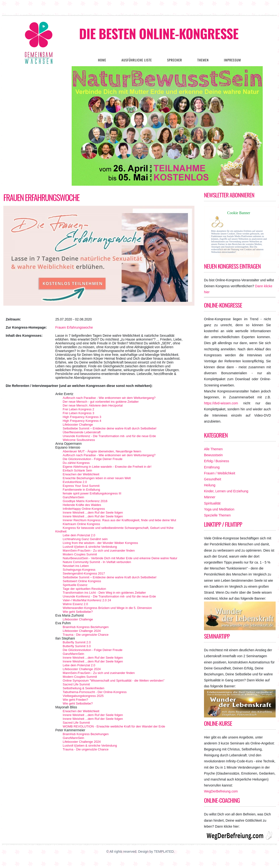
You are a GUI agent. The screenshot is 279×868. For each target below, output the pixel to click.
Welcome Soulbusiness (79, 440)
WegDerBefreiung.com (221, 791)
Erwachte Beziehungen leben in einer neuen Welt (97, 478)
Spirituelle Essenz (75, 585)
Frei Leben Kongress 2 (79, 409)
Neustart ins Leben (76, 566)
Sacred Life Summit (76, 684)
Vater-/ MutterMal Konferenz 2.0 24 (87, 600)
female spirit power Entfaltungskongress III (92, 493)
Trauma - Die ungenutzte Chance (86, 635)
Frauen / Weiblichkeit (220, 473)
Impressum (232, 60)
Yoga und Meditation (219, 509)
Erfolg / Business (217, 461)
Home (102, 60)
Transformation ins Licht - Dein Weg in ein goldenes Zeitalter (104, 593)
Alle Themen (213, 449)
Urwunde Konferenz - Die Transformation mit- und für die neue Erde (109, 436)
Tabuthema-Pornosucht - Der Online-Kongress (95, 692)
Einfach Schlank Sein (78, 470)
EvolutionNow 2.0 (75, 482)
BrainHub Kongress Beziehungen (86, 627)
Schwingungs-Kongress (79, 570)
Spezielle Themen (217, 515)
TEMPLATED (164, 852)
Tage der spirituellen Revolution (84, 589)
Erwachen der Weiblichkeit (81, 474)
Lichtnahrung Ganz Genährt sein (85, 539)
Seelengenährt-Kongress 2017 (84, 573)
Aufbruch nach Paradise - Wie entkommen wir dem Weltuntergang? (109, 398)
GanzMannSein (74, 497)
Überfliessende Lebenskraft (82, 432)
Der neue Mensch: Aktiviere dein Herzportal (93, 405)
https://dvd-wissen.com (221, 403)
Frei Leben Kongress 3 (79, 413)
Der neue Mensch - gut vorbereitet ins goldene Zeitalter (101, 402)
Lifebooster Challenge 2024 (82, 631)
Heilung (210, 485)
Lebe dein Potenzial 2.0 (79, 535)
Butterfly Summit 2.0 (77, 642)
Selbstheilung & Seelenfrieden (84, 688)
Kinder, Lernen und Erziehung (226, 491)
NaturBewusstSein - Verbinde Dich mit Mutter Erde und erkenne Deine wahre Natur (120, 558)
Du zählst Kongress (76, 463)
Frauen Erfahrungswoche (41, 197)
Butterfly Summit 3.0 (77, 646)
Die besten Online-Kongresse (159, 33)
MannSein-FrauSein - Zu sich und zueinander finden (99, 551)
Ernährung (212, 467)
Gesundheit (213, 479)
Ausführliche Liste (137, 60)
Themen (203, 60)
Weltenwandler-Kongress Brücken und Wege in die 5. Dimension (107, 608)
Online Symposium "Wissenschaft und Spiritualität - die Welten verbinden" (114, 681)
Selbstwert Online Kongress (82, 581)
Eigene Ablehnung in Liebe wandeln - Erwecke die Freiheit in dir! (107, 467)
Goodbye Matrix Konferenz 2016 (85, 501)
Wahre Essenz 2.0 (75, 604)
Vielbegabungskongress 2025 (83, 696)
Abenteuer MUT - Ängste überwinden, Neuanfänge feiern (102, 451)
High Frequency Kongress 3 (82, 417)
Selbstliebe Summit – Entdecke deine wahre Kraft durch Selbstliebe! (110, 428)
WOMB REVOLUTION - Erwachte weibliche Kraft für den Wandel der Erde (114, 726)
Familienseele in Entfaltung (81, 490)
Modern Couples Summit (80, 554)
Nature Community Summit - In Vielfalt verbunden (97, 562)
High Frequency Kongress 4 (82, 421)
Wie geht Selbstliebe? (78, 612)
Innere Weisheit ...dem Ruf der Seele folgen (93, 513)
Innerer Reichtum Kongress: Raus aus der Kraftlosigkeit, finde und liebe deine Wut (120, 520)
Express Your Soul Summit (81, 486)
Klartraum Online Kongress (81, 524)
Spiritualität (212, 503)
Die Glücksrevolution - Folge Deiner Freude (93, 459)
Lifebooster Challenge (78, 425)
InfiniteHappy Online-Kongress (84, 509)
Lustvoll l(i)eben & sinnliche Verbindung (90, 547)
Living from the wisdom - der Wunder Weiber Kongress (100, 543)
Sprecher (175, 60)
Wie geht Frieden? (75, 700)
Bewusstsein (213, 455)
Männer (210, 497)
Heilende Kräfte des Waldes (82, 505)
